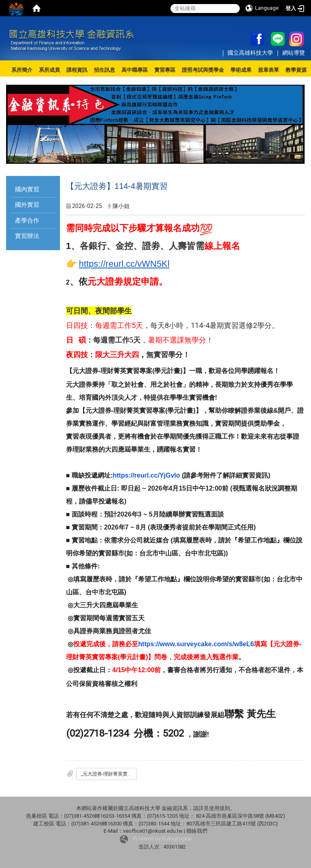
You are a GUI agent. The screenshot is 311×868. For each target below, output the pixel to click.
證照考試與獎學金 (203, 70)
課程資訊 (77, 70)
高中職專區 (135, 70)
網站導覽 (294, 53)
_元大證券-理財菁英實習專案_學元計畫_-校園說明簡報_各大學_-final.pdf (109, 774)
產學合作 (27, 221)
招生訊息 (104, 70)
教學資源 (296, 70)
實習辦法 (27, 236)
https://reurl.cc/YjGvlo (146, 475)
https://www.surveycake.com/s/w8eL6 (196, 644)
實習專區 (165, 70)
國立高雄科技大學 (251, 53)
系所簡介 (22, 70)
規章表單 (268, 70)
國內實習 (27, 189)
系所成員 (49, 70)
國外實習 (27, 205)
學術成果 (241, 70)
